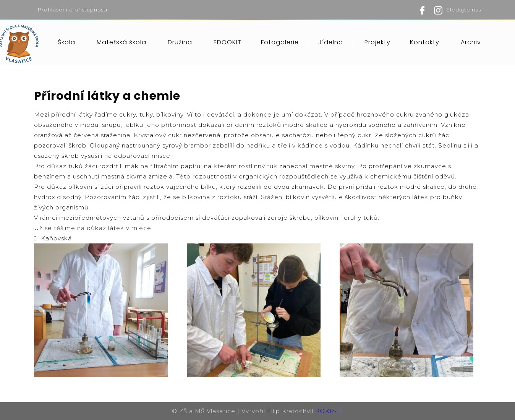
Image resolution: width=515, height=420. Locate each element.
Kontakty (425, 42)
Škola (66, 42)
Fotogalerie (280, 42)
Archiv (471, 42)
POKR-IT (329, 411)
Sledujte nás (464, 10)
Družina (180, 42)
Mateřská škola (121, 42)
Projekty (377, 42)
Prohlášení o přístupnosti (73, 10)
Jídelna (331, 42)
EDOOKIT (228, 42)
